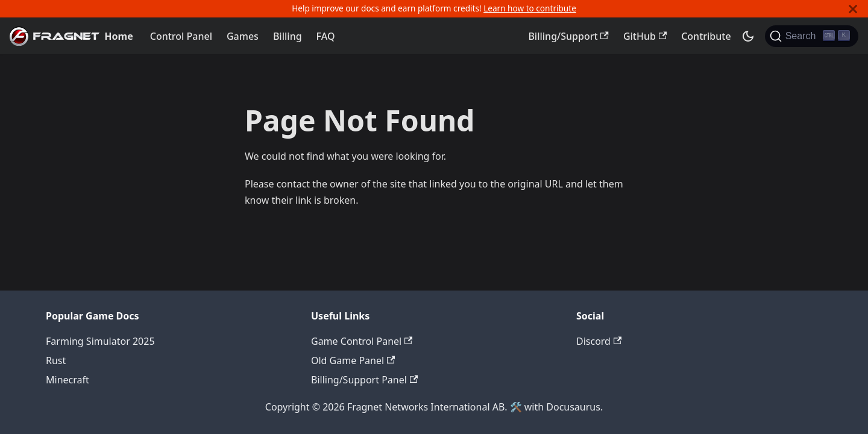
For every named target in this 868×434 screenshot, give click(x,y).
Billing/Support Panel (364, 380)
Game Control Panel (362, 341)
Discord (599, 341)
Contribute (706, 36)
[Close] (853, 9)
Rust (56, 360)
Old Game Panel (353, 360)
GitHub (645, 36)
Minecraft (68, 380)
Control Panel (181, 36)
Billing (288, 36)
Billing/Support (568, 36)
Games (243, 36)
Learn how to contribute (530, 8)
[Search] (812, 36)
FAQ (326, 36)
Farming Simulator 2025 (100, 341)
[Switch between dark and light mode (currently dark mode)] (748, 36)
